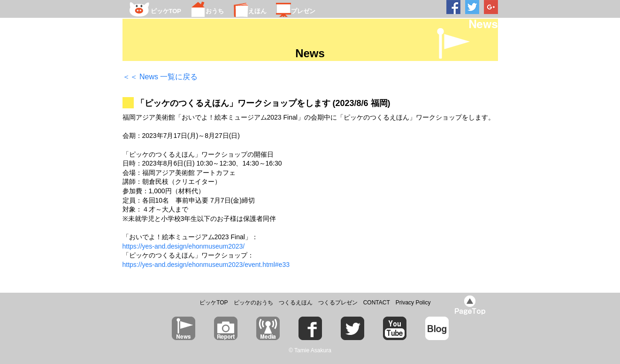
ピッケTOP (214, 303)
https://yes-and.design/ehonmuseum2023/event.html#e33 (206, 265)
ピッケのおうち (253, 303)
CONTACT (377, 303)
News (310, 53)
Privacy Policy (413, 303)
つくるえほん (296, 303)
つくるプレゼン (338, 303)
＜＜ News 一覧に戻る (160, 77)
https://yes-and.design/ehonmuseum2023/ (184, 246)
